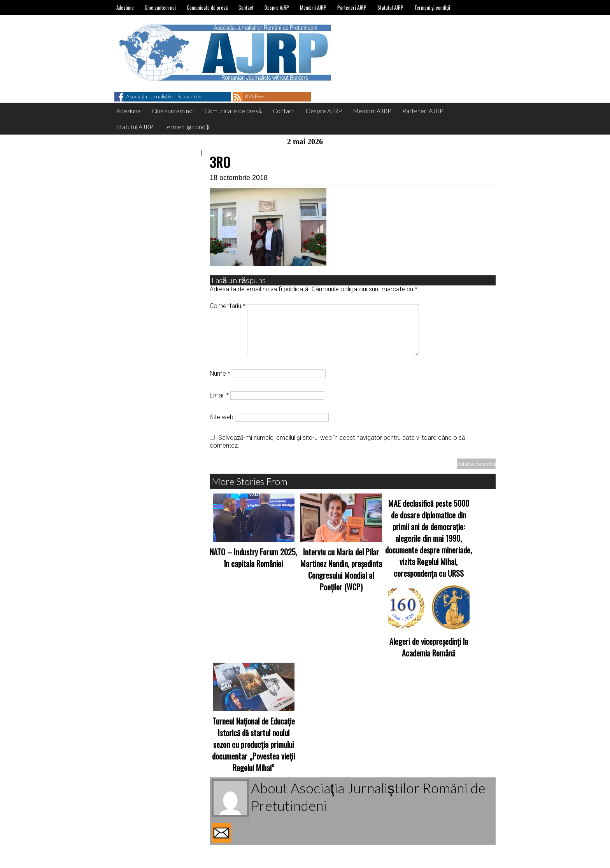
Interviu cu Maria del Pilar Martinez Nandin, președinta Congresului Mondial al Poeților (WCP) (341, 569)
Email (219, 395)
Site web (222, 417)
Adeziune (125, 7)
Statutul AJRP (390, 7)
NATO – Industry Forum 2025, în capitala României (253, 558)
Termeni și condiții (432, 7)
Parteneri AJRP (352, 7)
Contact (246, 7)
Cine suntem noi (160, 7)
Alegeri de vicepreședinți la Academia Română (429, 647)
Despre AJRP (277, 7)
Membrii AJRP (313, 7)
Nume (220, 374)
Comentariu (228, 306)
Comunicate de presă (207, 7)
